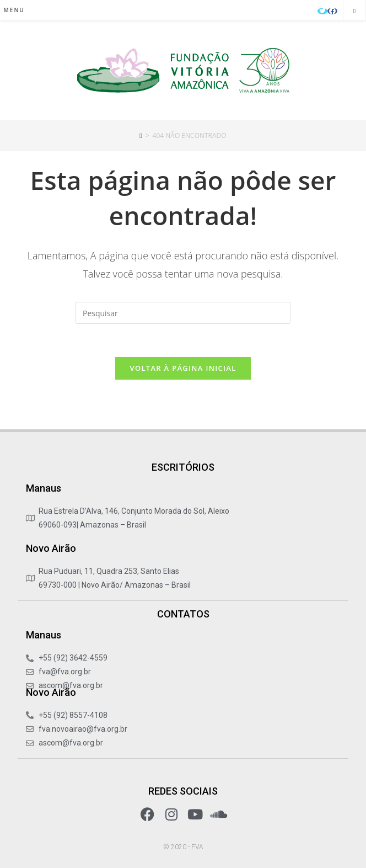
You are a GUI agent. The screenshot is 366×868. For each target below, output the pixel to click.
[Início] (141, 135)
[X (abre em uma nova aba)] (322, 11)
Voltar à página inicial (183, 368)
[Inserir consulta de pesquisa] (183, 313)
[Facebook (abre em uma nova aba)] (332, 11)
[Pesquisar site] (354, 11)
